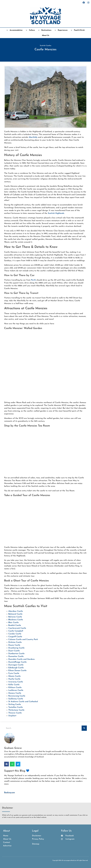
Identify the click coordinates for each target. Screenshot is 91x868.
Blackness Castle (16, 620)
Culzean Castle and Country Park (23, 639)
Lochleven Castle (16, 690)
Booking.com (9, 793)
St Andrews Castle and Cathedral (23, 702)
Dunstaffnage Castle (17, 662)
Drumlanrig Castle (16, 648)
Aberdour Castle (16, 611)
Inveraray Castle (16, 682)
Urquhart (12, 716)
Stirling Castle (15, 704)
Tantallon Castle (16, 707)
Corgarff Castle (15, 637)
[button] (7, 764)
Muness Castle (15, 693)
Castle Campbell (16, 631)
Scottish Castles (46, 46)
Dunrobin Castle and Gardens (21, 659)
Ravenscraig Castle (17, 696)
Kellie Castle (14, 685)
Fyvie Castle (14, 673)
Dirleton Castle (15, 642)
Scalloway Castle (16, 699)
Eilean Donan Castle (17, 671)
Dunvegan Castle (16, 665)
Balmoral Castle (15, 614)
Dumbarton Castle (16, 654)
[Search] (84, 728)
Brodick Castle (15, 625)
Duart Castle (14, 651)
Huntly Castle (14, 679)
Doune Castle (14, 645)
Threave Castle (15, 713)
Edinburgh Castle (16, 668)
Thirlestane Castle (16, 710)
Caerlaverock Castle (17, 628)
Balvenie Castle (15, 617)
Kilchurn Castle (15, 688)
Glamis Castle (15, 676)
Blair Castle (14, 623)
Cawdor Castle (15, 634)
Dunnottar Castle (16, 656)
